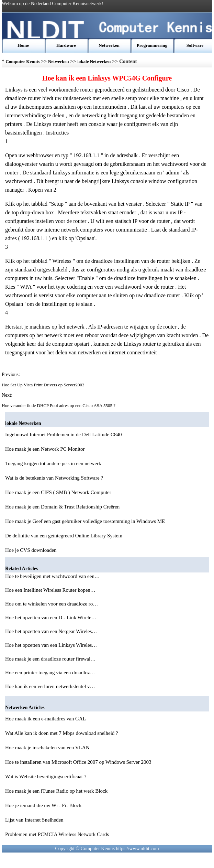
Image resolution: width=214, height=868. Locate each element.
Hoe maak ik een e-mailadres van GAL (46, 719)
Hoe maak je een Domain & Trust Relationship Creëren (62, 507)
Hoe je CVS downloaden (31, 550)
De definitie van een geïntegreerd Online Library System (64, 536)
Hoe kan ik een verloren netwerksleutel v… (50, 686)
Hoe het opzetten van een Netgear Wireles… (51, 631)
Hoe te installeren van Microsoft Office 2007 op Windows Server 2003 (78, 762)
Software (195, 45)
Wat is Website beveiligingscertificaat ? (46, 776)
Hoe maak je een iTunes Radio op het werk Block (56, 791)
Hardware (66, 45)
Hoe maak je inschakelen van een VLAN (47, 748)
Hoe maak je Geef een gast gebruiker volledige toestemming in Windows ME (85, 521)
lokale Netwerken (94, 61)
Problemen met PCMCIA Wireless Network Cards (57, 834)
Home (23, 45)
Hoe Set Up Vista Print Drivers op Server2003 (44, 385)
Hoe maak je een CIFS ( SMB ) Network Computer (58, 492)
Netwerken (109, 45)
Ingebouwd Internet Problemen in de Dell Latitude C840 (64, 435)
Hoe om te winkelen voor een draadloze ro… (52, 604)
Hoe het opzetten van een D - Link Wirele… (51, 618)
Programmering (152, 45)
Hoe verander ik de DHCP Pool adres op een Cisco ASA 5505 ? (59, 405)
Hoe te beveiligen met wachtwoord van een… (52, 576)
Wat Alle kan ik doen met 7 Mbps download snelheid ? (62, 733)
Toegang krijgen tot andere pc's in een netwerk (53, 463)
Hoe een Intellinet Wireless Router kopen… (50, 590)
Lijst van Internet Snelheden (34, 820)
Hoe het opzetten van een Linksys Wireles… (51, 645)
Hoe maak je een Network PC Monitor (45, 449)
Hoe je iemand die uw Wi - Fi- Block (43, 805)
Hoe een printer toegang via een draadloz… (50, 673)
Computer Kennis (22, 61)
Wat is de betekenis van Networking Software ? (54, 478)
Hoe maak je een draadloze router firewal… (50, 659)
